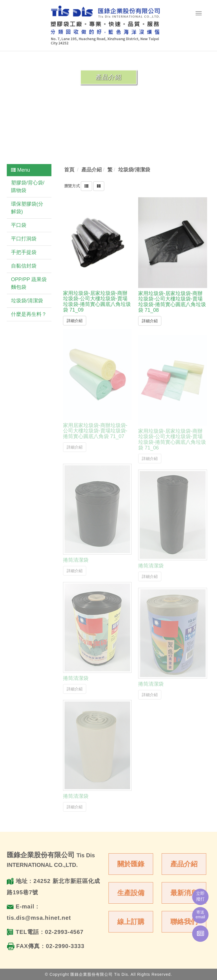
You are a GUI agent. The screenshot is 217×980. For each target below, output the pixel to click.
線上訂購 (131, 922)
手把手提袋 (24, 252)
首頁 (69, 170)
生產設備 (131, 893)
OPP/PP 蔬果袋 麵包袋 (29, 283)
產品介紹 (184, 864)
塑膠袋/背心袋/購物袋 (28, 187)
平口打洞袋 (24, 239)
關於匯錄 (131, 864)
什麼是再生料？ (29, 314)
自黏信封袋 (24, 266)
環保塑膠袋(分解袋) (27, 208)
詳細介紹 (75, 320)
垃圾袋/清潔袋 (27, 301)
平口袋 (19, 225)
